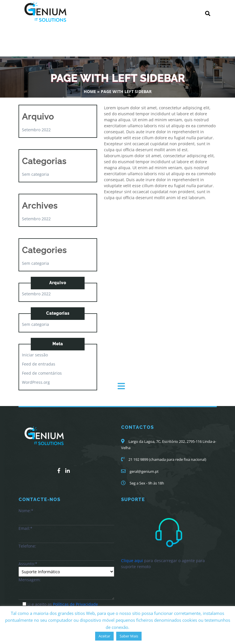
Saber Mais (129, 636)
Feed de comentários (42, 373)
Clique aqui (132, 561)
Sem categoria (35, 174)
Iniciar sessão (35, 355)
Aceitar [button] (104, 636)
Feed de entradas (39, 364)
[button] (174, 386)
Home (90, 91)
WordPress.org (36, 382)
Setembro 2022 (36, 130)
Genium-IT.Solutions (43, 37)
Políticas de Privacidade (75, 604)
